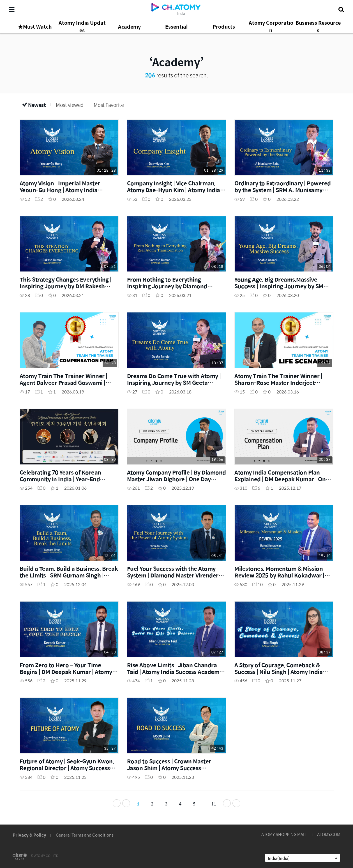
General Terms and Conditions (85, 835)
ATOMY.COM (329, 834)
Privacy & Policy (29, 835)
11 (214, 804)
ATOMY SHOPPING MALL (284, 834)
